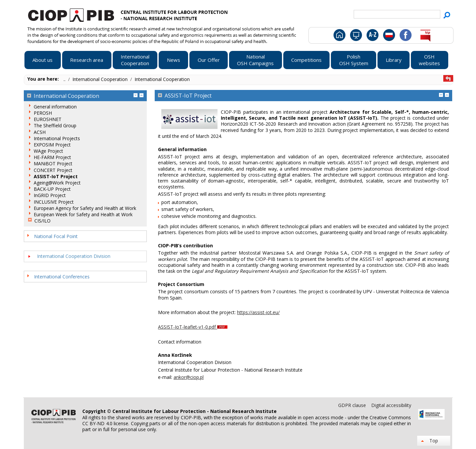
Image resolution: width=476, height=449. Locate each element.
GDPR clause (353, 405)
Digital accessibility (391, 405)
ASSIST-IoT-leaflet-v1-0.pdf (193, 327)
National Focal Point (56, 236)
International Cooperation (101, 79)
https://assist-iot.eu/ (258, 312)
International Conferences (62, 277)
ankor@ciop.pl (189, 377)
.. (65, 79)
